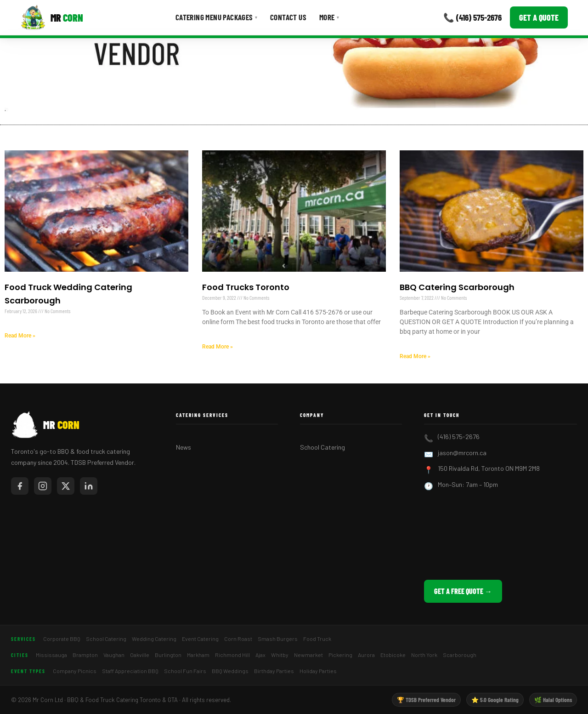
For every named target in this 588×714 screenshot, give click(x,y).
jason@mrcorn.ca (462, 453)
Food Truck (317, 639)
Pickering (340, 655)
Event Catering (200, 639)
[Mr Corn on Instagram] (43, 486)
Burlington (168, 655)
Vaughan (114, 655)
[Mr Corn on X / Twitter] (66, 486)
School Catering (322, 447)
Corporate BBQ (62, 639)
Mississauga (51, 655)
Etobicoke (393, 655)
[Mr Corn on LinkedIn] (89, 486)
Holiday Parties (318, 671)
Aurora (366, 655)
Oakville (140, 655)
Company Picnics (75, 671)
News (184, 447)
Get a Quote (539, 17)
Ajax (260, 655)
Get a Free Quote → (463, 591)
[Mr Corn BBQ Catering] (52, 17)
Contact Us (288, 17)
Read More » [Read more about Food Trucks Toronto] (218, 347)
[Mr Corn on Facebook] (20, 486)
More (329, 17)
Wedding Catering (154, 639)
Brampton (85, 655)
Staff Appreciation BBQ (130, 671)
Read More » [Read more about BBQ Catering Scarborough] (415, 356)
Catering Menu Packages (216, 17)
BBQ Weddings (230, 671)
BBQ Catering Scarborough (457, 287)
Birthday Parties (274, 671)
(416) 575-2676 (459, 437)
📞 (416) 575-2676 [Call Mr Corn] (472, 17)
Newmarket (308, 655)
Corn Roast (238, 639)
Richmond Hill (232, 655)
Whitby (280, 655)
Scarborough (460, 655)
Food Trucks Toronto (246, 287)
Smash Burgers (278, 639)
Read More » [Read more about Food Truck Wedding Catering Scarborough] (20, 336)
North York (424, 655)
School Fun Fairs (185, 671)
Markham (198, 655)
